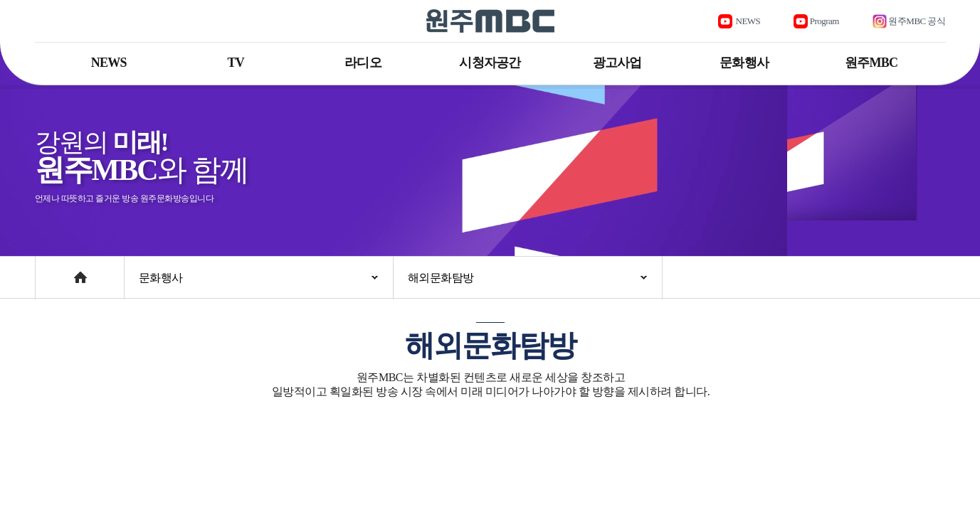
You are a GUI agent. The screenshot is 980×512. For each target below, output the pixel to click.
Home (49, 271)
